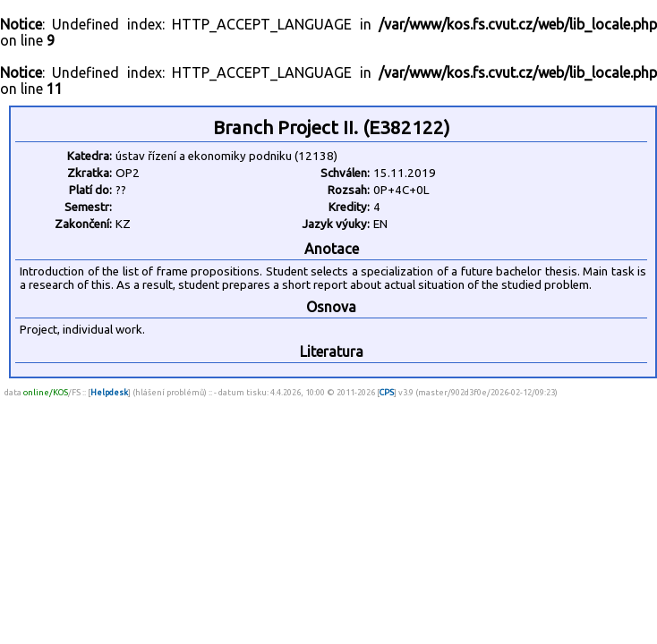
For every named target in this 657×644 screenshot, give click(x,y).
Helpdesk (109, 392)
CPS (387, 392)
